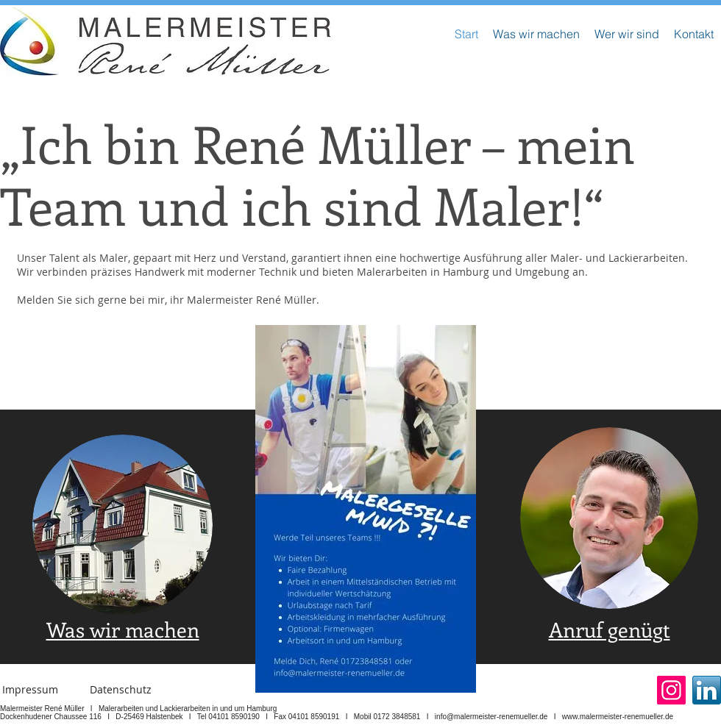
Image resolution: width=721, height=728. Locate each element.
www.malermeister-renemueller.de (618, 717)
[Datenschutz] (121, 690)
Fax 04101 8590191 (306, 717)
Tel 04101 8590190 (228, 717)
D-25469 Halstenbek (149, 717)
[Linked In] (707, 690)
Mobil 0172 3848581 (387, 717)
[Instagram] (671, 690)
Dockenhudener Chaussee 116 (51, 717)
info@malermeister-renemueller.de (491, 717)
